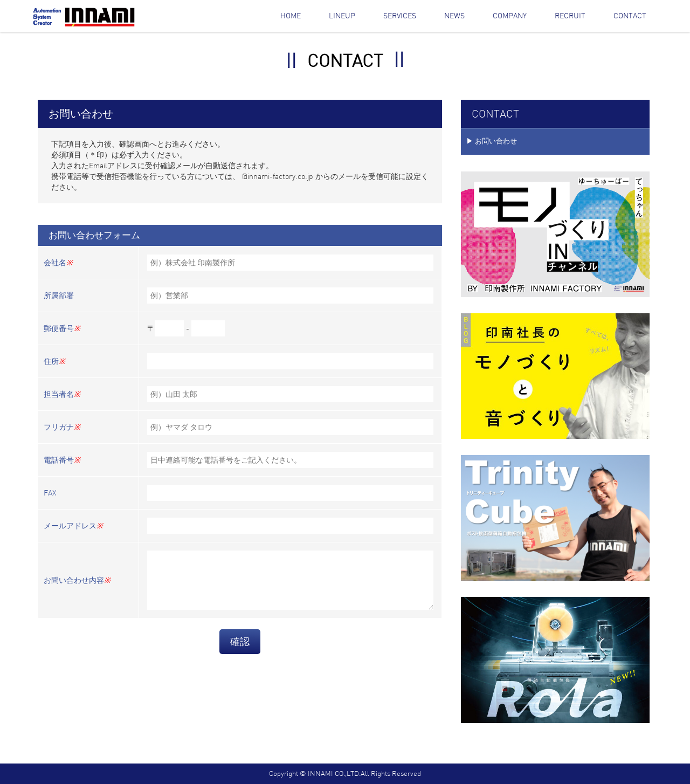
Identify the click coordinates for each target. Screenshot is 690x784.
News (454, 16)
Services (400, 16)
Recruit (570, 16)
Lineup (342, 16)
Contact (630, 16)
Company (510, 16)
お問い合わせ (496, 141)
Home (291, 16)
